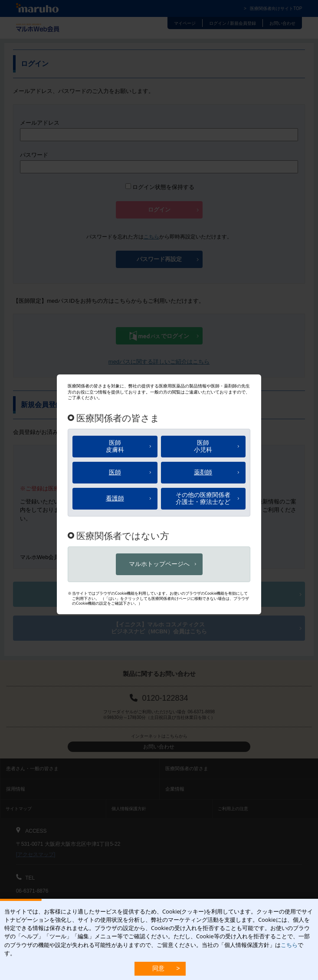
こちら (289, 945)
